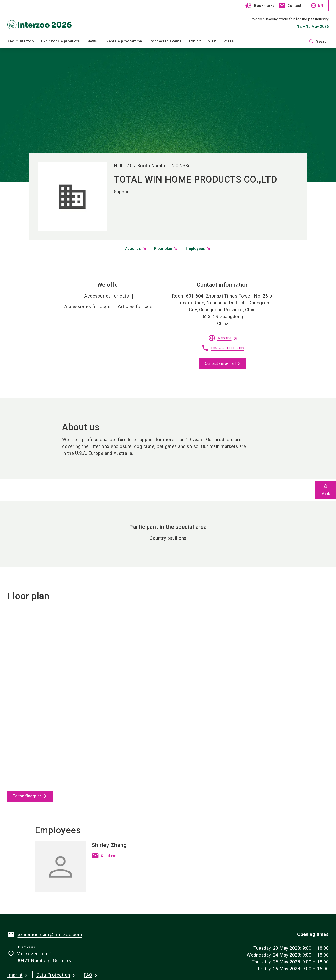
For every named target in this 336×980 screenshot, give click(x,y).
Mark (326, 490)
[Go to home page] (45, 17)
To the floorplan (27, 796)
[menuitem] (24, 42)
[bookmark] (258, 6)
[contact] (290, 6)
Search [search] (319, 42)
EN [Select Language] (317, 6)
